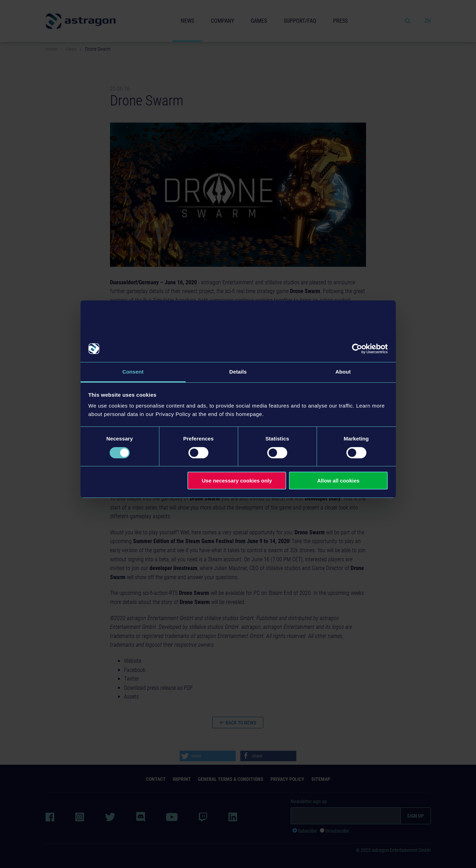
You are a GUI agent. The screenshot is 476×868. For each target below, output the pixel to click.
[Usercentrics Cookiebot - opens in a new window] (357, 349)
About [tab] (343, 372)
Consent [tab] (133, 372)
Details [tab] (238, 372)
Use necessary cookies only (237, 481)
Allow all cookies (338, 481)
